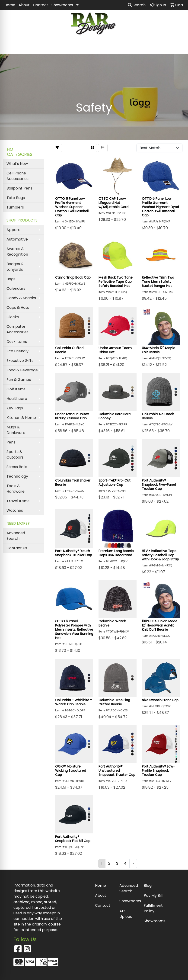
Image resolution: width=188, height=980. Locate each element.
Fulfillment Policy (153, 908)
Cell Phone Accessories (18, 176)
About (24, 5)
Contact (41, 5)
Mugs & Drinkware (16, 430)
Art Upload (126, 914)
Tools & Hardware (16, 489)
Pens (11, 442)
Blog (148, 885)
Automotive (17, 239)
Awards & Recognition (17, 252)
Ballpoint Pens (19, 188)
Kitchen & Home (21, 418)
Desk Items (17, 342)
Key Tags (15, 408)
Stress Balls (17, 467)
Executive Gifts (20, 361)
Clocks (13, 317)
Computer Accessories (18, 329)
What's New (17, 164)
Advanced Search (16, 536)
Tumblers (15, 207)
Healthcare (17, 399)
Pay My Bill (153, 895)
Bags (11, 279)
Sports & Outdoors (15, 455)
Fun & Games (19, 380)
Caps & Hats (18, 307)
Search (137, 5)
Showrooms (62, 5)
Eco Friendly (18, 351)
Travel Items (18, 501)
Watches (15, 510)
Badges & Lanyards (15, 267)
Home (10, 5)
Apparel (14, 230)
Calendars (16, 288)
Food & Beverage (22, 370)
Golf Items (16, 389)
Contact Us (17, 548)
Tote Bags (16, 198)
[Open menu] (179, 48)
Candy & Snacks (21, 298)
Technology (17, 476)
